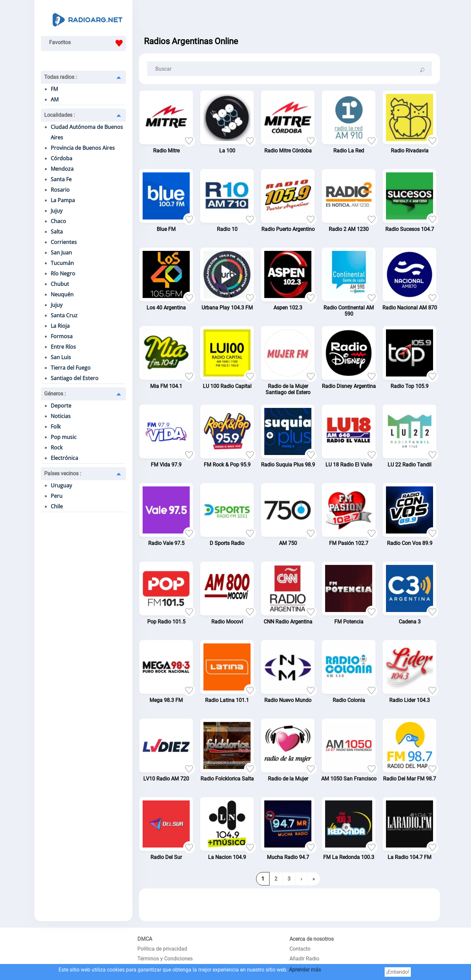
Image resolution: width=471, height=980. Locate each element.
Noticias (61, 416)
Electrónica (64, 458)
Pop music (64, 437)
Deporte (61, 406)
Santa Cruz (64, 315)
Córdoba (61, 158)
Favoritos (87, 43)
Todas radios (61, 77)
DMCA (145, 939)
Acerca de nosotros (312, 939)
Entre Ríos (63, 347)
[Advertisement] (289, 16)
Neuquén (62, 294)
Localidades (60, 115)
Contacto (300, 949)
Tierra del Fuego (71, 368)
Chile (57, 506)
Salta (57, 232)
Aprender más (305, 970)
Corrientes (64, 242)
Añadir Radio (304, 959)
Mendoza (62, 169)
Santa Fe (61, 179)
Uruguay (61, 485)
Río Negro (63, 273)
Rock (57, 447)
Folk (56, 427)
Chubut (60, 284)
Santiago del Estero (75, 378)
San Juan (61, 253)
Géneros (55, 394)
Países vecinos (63, 473)
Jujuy (57, 211)
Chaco (58, 221)
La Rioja (60, 326)
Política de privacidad (162, 949)
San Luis (61, 357)
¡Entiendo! (398, 972)
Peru (57, 496)
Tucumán (62, 263)
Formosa (62, 336)
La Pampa (63, 200)
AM (55, 99)
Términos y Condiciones (165, 959)
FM (54, 89)
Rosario (60, 190)
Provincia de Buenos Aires (83, 148)
